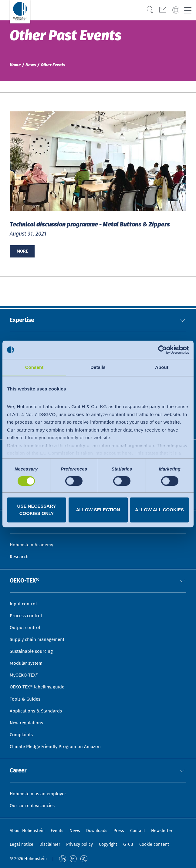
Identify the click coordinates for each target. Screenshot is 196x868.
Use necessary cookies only (37, 510)
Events (57, 831)
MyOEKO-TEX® (25, 670)
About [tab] (162, 367)
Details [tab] (98, 367)
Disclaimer (50, 844)
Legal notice (22, 844)
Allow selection (98, 510)
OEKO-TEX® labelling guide (39, 682)
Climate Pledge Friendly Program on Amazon (58, 745)
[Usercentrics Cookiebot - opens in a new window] (162, 350)
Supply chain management (39, 633)
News (75, 831)
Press (119, 831)
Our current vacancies (34, 805)
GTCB (128, 844)
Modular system (27, 658)
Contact (138, 831)
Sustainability (25, 339)
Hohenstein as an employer (40, 793)
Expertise (23, 303)
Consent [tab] (34, 367)
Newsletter (162, 831)
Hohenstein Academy (33, 535)
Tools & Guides (26, 695)
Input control (24, 595)
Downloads (97, 831)
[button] (182, 303)
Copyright (108, 844)
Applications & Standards (38, 707)
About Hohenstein (27, 831)
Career (19, 769)
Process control (27, 608)
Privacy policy (79, 844)
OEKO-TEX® (26, 572)
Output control (26, 620)
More (22, 251)
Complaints (22, 732)
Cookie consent (154, 844)
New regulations (27, 720)
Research (20, 547)
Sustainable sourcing (33, 645)
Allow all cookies (159, 510)
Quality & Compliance (34, 326)
